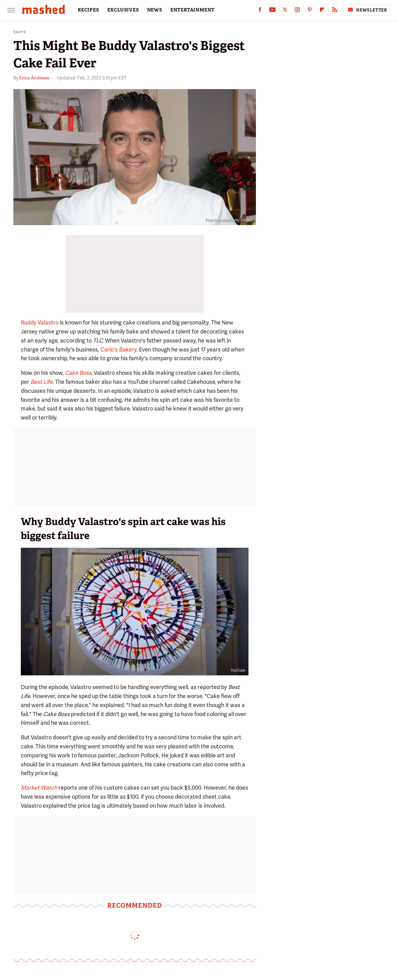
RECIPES (88, 10)
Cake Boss (78, 373)
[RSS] (335, 11)
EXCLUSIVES (123, 10)
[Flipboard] (322, 11)
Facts (20, 32)
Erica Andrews (34, 78)
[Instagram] (297, 11)
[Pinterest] (310, 11)
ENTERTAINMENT (192, 10)
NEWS (155, 10)
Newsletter (367, 10)
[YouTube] (272, 11)
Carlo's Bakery (118, 349)
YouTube (238, 670)
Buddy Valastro (40, 322)
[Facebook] (260, 11)
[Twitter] (285, 11)
